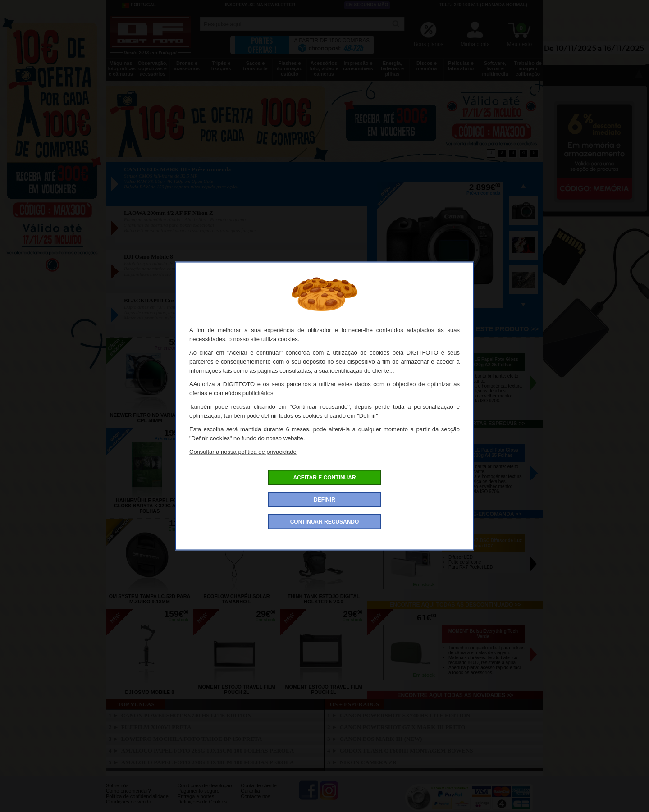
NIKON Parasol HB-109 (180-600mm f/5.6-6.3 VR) (237, 418)
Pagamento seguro (199, 791)
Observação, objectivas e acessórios (152, 68)
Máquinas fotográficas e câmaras (121, 68)
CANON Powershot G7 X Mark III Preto (403, 727)
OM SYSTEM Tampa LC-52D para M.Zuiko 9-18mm (149, 599)
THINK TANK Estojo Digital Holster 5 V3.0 (324, 599)
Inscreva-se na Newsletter (260, 5)
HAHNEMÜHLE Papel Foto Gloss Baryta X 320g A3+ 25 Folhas (237, 506)
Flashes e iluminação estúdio (290, 68)
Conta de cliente (259, 785)
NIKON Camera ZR (368, 762)
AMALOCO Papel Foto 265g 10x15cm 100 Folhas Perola (208, 750)
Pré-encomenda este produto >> (476, 329)
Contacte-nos (255, 796)
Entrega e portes (196, 796)
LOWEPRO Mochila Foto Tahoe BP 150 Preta (192, 739)
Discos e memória (427, 66)
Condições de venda (128, 802)
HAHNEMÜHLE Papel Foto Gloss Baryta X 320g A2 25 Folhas (483, 362)
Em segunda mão (367, 5)
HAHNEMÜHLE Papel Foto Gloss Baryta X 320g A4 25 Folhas (483, 453)
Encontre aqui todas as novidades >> (455, 695)
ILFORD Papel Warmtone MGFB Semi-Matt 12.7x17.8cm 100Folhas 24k (324, 415)
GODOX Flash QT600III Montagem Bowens (407, 750)
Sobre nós (117, 785)
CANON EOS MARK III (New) (381, 739)
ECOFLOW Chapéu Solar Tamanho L (236, 599)
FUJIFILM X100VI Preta (156, 727)
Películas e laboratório (461, 66)
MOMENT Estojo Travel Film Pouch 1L (323, 689)
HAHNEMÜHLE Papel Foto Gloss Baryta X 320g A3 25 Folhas (324, 506)
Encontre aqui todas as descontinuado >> (455, 605)
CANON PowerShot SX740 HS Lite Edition (187, 715)
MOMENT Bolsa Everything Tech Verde (483, 634)
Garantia (250, 791)
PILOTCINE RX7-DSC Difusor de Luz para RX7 (483, 543)
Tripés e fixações (221, 66)
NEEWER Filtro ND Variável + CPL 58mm (150, 418)
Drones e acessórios (187, 66)
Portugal (139, 5)
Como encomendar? (128, 791)
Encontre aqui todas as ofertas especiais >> (455, 424)
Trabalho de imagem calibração (528, 68)
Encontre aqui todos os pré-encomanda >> (455, 514)
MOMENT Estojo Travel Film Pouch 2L (236, 689)
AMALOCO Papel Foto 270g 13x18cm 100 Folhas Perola (208, 762)
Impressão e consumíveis (358, 66)
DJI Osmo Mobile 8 (150, 692)
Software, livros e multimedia (495, 68)
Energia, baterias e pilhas (392, 68)
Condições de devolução (205, 785)
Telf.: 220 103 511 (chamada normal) (483, 5)
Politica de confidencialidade (137, 796)
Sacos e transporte (255, 66)
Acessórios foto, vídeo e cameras (324, 68)
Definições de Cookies (202, 802)
